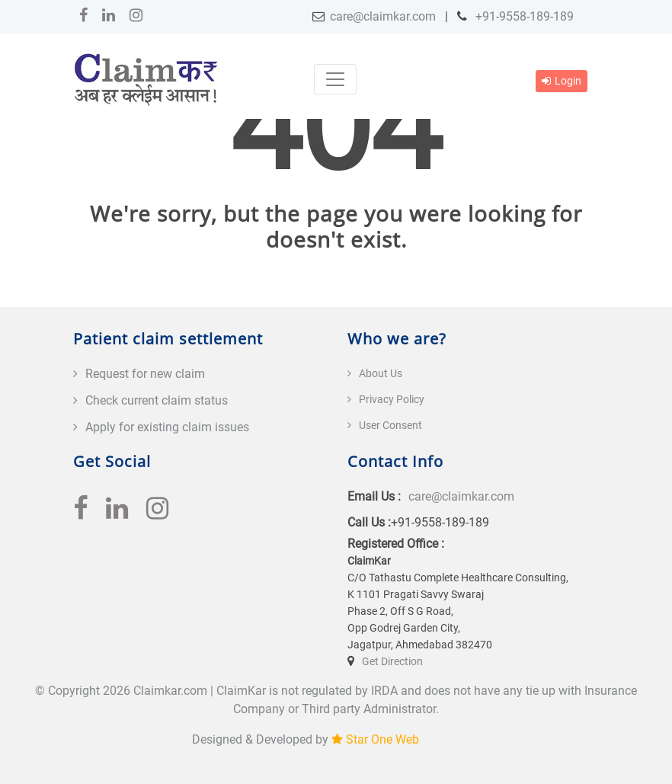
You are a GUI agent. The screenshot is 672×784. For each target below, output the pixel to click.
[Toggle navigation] (335, 79)
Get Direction (392, 661)
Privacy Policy (392, 399)
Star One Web (382, 739)
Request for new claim (145, 374)
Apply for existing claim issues (167, 427)
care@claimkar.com (383, 16)
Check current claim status (157, 400)
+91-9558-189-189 (523, 16)
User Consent (390, 425)
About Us (381, 373)
